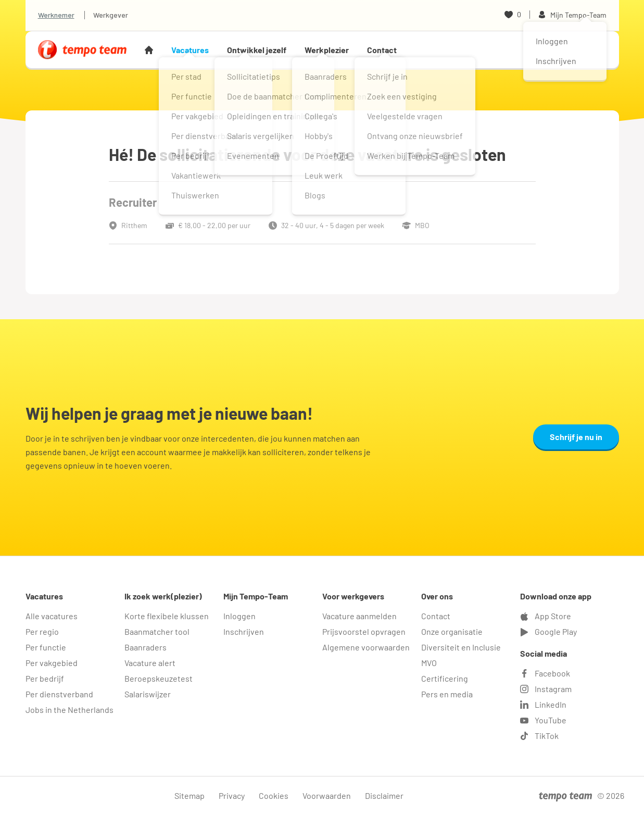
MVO (429, 663)
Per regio (42, 631)
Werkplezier (327, 50)
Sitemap (190, 795)
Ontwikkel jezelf (257, 50)
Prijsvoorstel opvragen (364, 631)
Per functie (46, 647)
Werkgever (111, 15)
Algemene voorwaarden (366, 647)
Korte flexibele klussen (167, 616)
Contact (382, 50)
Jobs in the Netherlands (70, 710)
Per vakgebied (52, 663)
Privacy (232, 795)
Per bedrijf (45, 678)
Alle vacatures (52, 616)
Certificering (445, 678)
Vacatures (190, 50)
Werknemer (56, 15)
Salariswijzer (148, 694)
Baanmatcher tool (157, 631)
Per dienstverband (59, 694)
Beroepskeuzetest (159, 678)
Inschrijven (244, 631)
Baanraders (146, 647)
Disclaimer (384, 795)
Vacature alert (150, 663)
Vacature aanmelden (359, 616)
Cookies (274, 795)
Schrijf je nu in (576, 437)
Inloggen (239, 616)
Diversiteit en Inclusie (461, 647)
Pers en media (447, 694)
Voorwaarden (327, 795)
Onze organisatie (452, 631)
